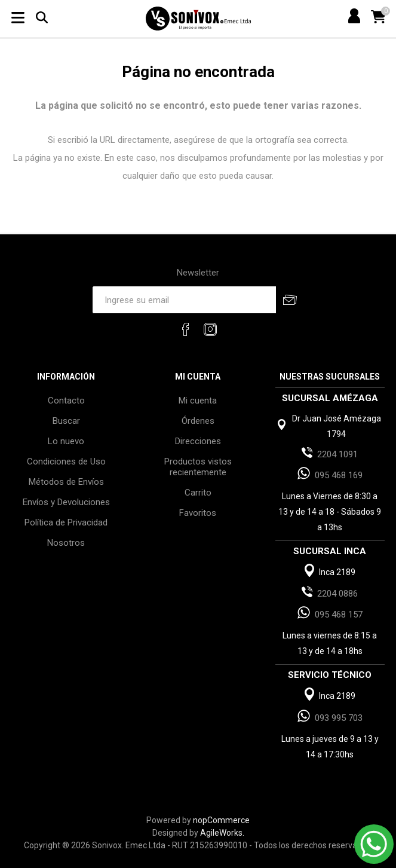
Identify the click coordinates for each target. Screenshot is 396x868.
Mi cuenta (198, 401)
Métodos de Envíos (66, 482)
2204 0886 (337, 594)
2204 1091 (337, 454)
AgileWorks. (222, 833)
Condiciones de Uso (66, 461)
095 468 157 (339, 615)
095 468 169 (339, 475)
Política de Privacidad (66, 522)
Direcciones (198, 441)
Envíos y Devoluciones (66, 502)
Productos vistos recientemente (198, 467)
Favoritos (198, 513)
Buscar (66, 421)
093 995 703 (339, 718)
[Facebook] (186, 329)
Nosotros (66, 543)
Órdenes (198, 421)
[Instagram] (210, 329)
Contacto (66, 401)
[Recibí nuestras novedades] (184, 300)
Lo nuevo (66, 441)
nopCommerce (221, 820)
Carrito (198, 493)
